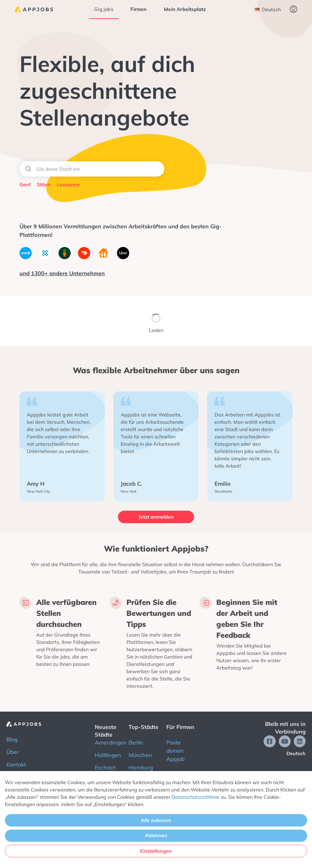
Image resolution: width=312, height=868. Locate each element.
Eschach (106, 768)
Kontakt (16, 764)
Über (13, 752)
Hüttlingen (108, 755)
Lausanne (68, 184)
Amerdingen (111, 743)
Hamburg (141, 768)
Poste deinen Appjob (175, 751)
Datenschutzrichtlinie (195, 797)
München (140, 755)
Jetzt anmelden (156, 517)
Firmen (138, 9)
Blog (12, 739)
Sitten (44, 184)
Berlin (136, 743)
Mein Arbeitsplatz (185, 9)
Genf (25, 184)
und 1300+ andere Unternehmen (62, 273)
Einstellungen (156, 851)
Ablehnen (156, 835)
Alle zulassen (156, 820)
